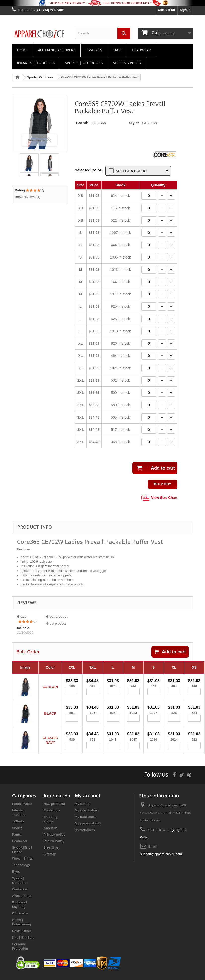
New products (54, 808)
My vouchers (85, 834)
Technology (21, 869)
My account (88, 800)
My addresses (86, 821)
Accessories (22, 900)
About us (51, 832)
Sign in (185, 10)
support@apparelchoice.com (161, 858)
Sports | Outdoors (84, 63)
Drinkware (20, 917)
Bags (117, 50)
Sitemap (50, 858)
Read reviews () (28, 197)
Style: (134, 123)
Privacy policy (54, 838)
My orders (83, 808)
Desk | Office (22, 935)
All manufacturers (57, 50)
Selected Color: (89, 170)
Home (22, 50)
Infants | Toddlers (36, 63)
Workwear (20, 893)
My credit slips (86, 814)
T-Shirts (94, 50)
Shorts (17, 832)
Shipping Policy (127, 63)
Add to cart (170, 652)
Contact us (166, 10)
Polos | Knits (22, 808)
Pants (16, 838)
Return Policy (54, 845)
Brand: (82, 123)
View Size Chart (159, 498)
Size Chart (52, 852)
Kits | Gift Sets (23, 941)
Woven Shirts (23, 863)
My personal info (88, 827)
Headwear (141, 50)
